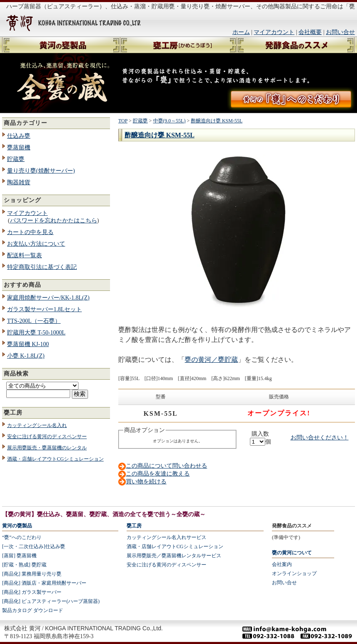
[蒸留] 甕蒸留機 (19, 556)
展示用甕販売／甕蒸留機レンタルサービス (174, 556)
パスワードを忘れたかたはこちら (54, 221)
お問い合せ (340, 32)
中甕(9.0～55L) (169, 121)
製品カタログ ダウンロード (33, 610)
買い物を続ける (146, 482)
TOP (123, 121)
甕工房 (134, 526)
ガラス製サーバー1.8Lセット (44, 309)
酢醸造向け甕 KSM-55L (217, 121)
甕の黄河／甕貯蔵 (211, 360)
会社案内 (282, 564)
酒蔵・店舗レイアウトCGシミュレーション (55, 459)
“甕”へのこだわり (22, 537)
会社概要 (310, 32)
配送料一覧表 (24, 255)
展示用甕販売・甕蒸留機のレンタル (47, 448)
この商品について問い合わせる (166, 466)
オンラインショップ (294, 573)
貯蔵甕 (16, 159)
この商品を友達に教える (158, 474)
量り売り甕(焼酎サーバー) (41, 171)
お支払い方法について (36, 244)
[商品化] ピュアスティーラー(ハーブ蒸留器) (51, 601)
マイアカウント (274, 32)
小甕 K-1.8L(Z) (26, 356)
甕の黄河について (292, 553)
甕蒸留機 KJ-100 (28, 344)
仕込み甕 (19, 136)
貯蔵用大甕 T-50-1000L (36, 333)
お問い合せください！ (320, 438)
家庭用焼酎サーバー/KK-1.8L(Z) (48, 298)
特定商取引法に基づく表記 (42, 267)
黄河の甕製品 (17, 526)
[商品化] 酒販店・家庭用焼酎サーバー (44, 583)
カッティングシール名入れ (37, 425)
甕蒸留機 (19, 148)
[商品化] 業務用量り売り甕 (32, 574)
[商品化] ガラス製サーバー (32, 592)
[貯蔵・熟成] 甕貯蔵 (24, 565)
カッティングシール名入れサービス (166, 537)
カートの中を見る (30, 232)
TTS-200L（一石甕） (34, 321)
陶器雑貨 (19, 182)
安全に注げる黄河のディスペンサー (47, 437)
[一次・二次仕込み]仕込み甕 (34, 546)
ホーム (241, 32)
